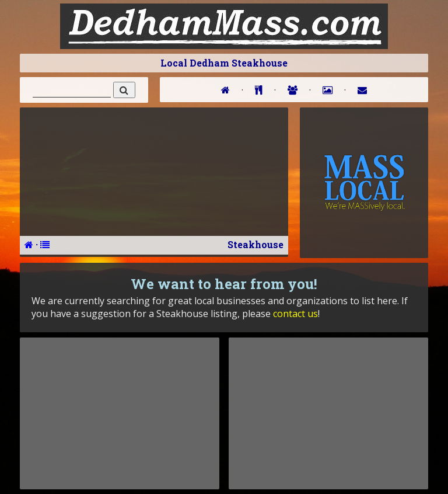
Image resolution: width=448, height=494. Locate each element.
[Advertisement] (120, 413)
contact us (295, 314)
